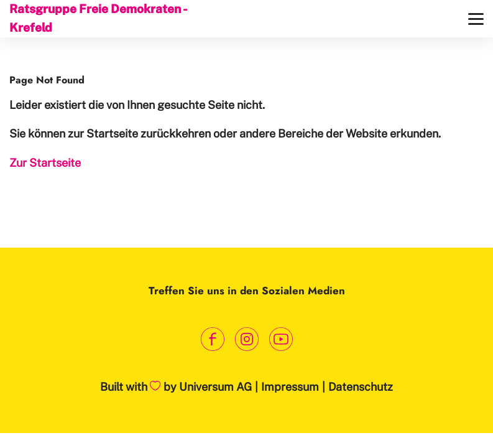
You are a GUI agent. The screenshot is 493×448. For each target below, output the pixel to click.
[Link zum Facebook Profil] (212, 339)
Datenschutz (361, 387)
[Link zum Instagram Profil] (246, 339)
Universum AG (215, 387)
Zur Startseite (45, 163)
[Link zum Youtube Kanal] (281, 339)
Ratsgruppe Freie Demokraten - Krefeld (98, 18)
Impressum (290, 387)
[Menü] (476, 19)
